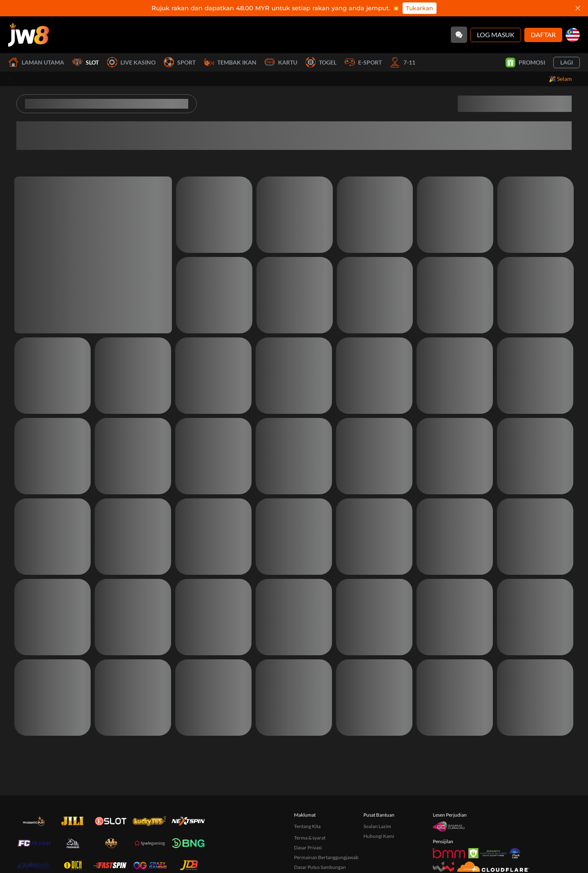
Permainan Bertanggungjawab (326, 857)
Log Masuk (496, 35)
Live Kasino (131, 62)
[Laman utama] (29, 35)
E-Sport (363, 62)
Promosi (525, 63)
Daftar (543, 35)
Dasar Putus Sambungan (320, 867)
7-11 (403, 62)
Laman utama (36, 62)
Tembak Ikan (230, 62)
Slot (86, 62)
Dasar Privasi (308, 847)
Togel (321, 62)
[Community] (459, 35)
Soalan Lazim (377, 826)
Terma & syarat (310, 838)
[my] (573, 35)
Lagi (567, 62)
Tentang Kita (307, 826)
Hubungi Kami (379, 836)
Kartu (281, 62)
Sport (180, 62)
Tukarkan (420, 8)
